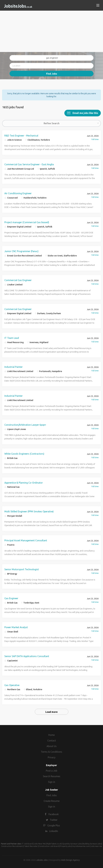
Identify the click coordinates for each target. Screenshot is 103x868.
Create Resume (52, 801)
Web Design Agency (70, 860)
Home (52, 735)
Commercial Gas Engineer (18, 280)
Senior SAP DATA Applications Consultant (27, 656)
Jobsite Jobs (42, 860)
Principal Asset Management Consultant (26, 540)
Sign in (52, 782)
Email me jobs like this (85, 113)
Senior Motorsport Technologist (22, 569)
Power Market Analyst (16, 627)
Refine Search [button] (52, 123)
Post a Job (52, 771)
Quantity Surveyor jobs (72, 843)
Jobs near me (96, 846)
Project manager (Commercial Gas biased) (27, 222)
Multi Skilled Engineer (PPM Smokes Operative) (29, 511)
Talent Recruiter (31, 846)
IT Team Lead (12, 338)
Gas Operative (12, 685)
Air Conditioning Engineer (18, 193)
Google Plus (54, 825)
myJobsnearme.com (81, 846)
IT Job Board (27, 843)
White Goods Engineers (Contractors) (24, 453)
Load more (52, 712)
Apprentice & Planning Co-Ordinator (24, 482)
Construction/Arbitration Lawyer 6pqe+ (25, 424)
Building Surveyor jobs (92, 843)
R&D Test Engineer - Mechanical (21, 135)
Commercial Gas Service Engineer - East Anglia (29, 164)
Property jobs (66, 846)
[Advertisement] (52, 31)
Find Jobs (52, 74)
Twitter (54, 820)
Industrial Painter (14, 367)
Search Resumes (52, 776)
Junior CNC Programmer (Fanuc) (21, 251)
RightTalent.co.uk (54, 843)
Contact (52, 740)
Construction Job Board (49, 846)
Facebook (54, 814)
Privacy (52, 757)
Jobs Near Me (40, 843)
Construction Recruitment (12, 846)
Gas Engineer (11, 598)
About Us (52, 746)
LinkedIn (54, 831)
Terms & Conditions (52, 751)
